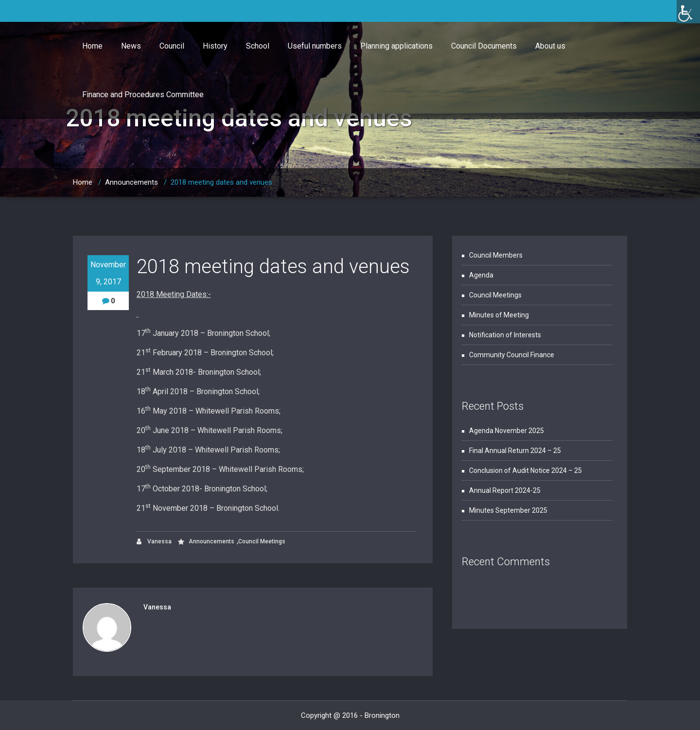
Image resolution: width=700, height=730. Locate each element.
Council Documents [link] (484, 46)
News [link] (131, 46)
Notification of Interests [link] (505, 335)
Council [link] (172, 46)
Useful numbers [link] (315, 46)
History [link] (215, 46)
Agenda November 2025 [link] (507, 431)
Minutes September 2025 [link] (508, 510)
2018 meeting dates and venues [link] (221, 182)
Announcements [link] (131, 182)
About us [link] (550, 46)
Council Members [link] (496, 255)
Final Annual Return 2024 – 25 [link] (515, 451)
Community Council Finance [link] (512, 355)
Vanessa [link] (154, 542)
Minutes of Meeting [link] (499, 315)
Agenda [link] (481, 275)
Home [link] (92, 46)
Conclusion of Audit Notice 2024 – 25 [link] (525, 470)
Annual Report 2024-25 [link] (505, 490)
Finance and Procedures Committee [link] (143, 95)
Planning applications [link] (396, 46)
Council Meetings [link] (262, 541)
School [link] (258, 46)
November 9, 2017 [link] (108, 273)
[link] (688, 12)
